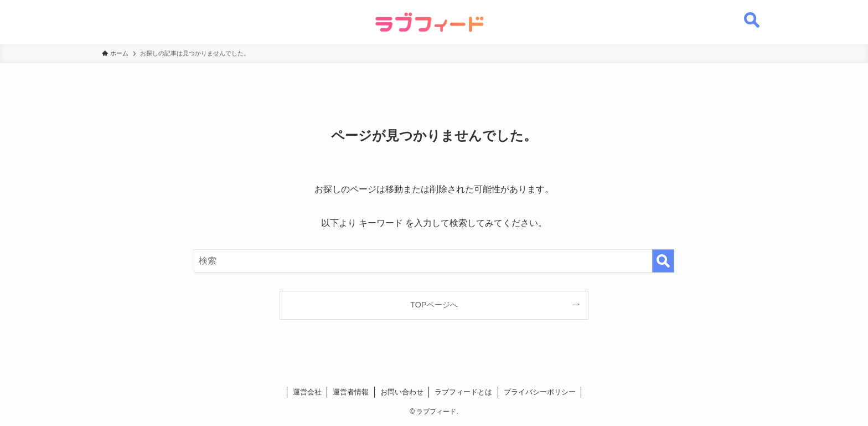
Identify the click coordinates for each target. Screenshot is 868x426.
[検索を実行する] (663, 261)
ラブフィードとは (463, 392)
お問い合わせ (402, 392)
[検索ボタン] (752, 14)
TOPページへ (434, 305)
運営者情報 (351, 392)
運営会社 (307, 392)
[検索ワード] (434, 261)
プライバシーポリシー (540, 392)
